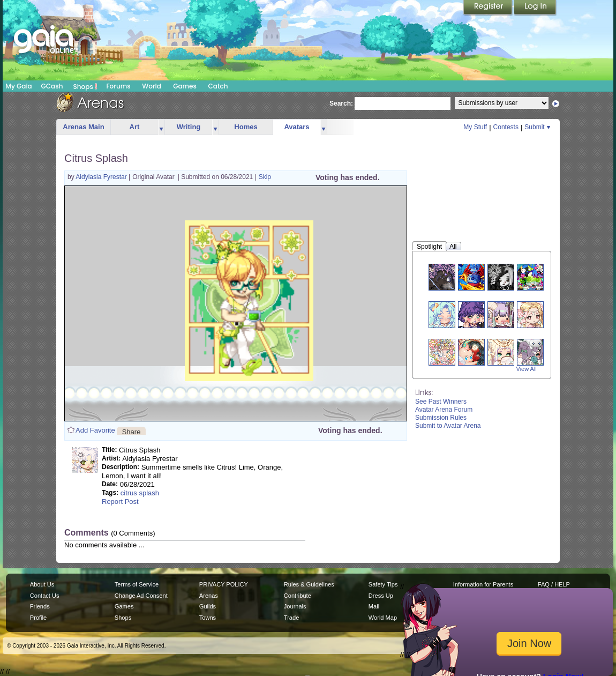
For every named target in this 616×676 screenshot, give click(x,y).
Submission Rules (441, 418)
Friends (40, 606)
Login (535, 8)
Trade (291, 618)
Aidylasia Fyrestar (102, 177)
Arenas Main (83, 127)
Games (185, 86)
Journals (295, 606)
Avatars (296, 127)
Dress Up (381, 596)
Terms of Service (137, 584)
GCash (52, 86)
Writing (189, 127)
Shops (85, 86)
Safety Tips (383, 584)
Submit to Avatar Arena (448, 426)
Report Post (120, 502)
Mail (374, 606)
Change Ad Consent (141, 596)
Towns (208, 618)
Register (489, 8)
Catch (218, 86)
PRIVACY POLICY (224, 584)
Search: (341, 103)
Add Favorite (95, 430)
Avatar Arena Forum (444, 410)
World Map (383, 618)
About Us (42, 584)
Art (135, 127)
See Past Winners (441, 402)
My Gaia (18, 86)
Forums (118, 86)
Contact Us (45, 596)
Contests (506, 127)
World (152, 86)
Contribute (298, 596)
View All (527, 369)
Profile (38, 618)
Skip (265, 177)
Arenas (209, 596)
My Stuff (475, 127)
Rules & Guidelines (309, 584)
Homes (246, 127)
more (161, 127)
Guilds (208, 606)
